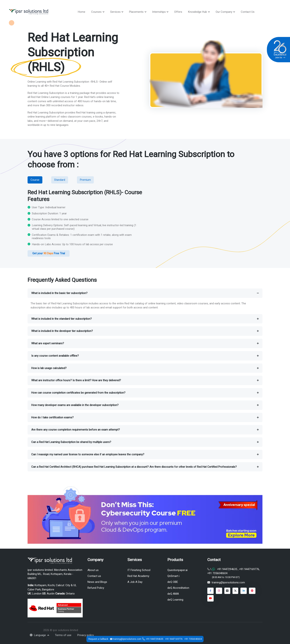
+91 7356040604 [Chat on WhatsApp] (217, 573)
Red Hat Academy (138, 576)
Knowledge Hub (198, 12)
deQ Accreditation (178, 588)
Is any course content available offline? (55, 356)
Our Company (224, 12)
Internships (159, 12)
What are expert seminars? (48, 343)
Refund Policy (96, 588)
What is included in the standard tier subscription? (61, 319)
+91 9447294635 (155, 639)
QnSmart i (173, 576)
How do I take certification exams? (52, 417)
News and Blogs (97, 582)
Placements (136, 12)
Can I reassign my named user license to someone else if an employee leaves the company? (88, 454)
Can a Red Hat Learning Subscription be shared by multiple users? (71, 442)
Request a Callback (98, 639)
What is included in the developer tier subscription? (62, 331)
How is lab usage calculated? (49, 368)
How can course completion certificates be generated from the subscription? (78, 393)
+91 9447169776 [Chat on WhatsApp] (249, 569)
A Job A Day (135, 582)
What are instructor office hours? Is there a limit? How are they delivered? (76, 380)
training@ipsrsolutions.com (228, 583)
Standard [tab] (60, 180)
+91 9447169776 (174, 639)
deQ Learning (175, 600)
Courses (96, 12)
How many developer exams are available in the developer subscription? (75, 405)
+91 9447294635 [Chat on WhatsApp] (227, 569)
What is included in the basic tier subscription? (59, 293)
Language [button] (38, 635)
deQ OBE (173, 582)
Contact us (94, 576)
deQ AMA (173, 594)
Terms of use (63, 635)
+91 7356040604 (193, 639)
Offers (178, 12)
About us (93, 570)
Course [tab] (35, 180)
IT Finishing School (139, 570)
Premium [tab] (85, 180)
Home (82, 12)
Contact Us (248, 12)
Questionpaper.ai (177, 570)
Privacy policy (86, 635)
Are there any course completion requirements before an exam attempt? (76, 430)
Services (115, 12)
